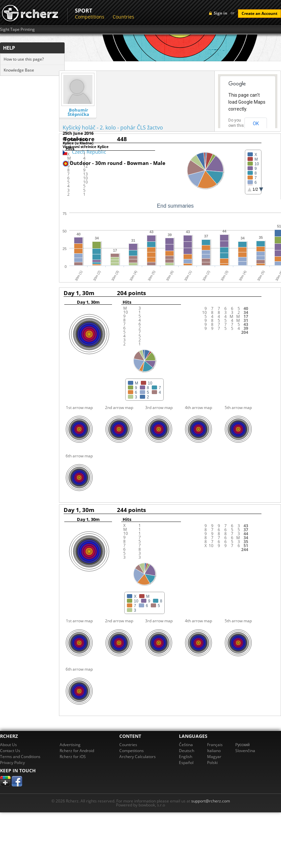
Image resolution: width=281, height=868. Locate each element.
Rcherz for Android (77, 751)
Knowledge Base (19, 70)
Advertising (70, 745)
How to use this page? (24, 59)
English (186, 757)
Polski (212, 763)
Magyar (214, 757)
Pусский (243, 745)
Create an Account (259, 13)
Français (215, 745)
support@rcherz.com (211, 801)
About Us (8, 745)
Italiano (214, 751)
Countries (123, 17)
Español (186, 763)
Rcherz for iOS (73, 757)
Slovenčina (245, 751)
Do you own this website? (236, 126)
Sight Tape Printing (17, 29)
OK (256, 124)
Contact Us (10, 751)
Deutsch (187, 751)
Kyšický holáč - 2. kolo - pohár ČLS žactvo (113, 128)
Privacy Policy (12, 763)
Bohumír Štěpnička (78, 112)
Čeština (186, 745)
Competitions (90, 17)
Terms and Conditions (20, 757)
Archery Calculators (138, 757)
